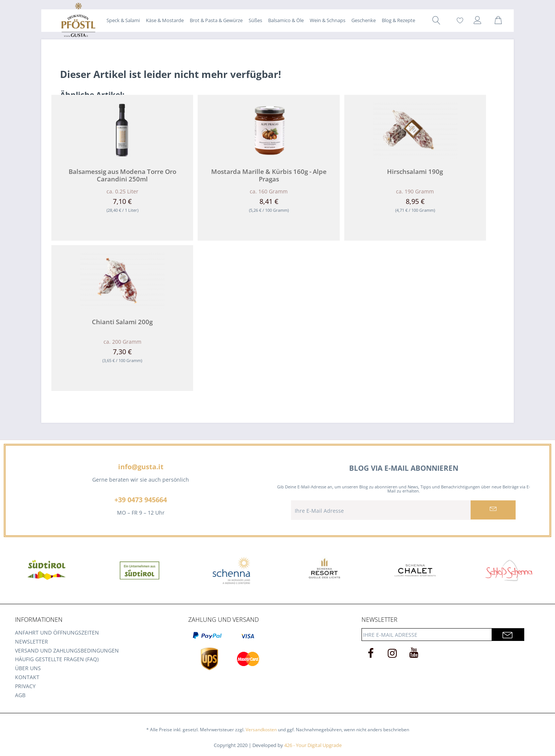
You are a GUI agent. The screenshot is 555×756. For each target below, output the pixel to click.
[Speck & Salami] (123, 20)
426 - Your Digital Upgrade (313, 745)
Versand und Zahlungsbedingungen (67, 650)
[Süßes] (255, 20)
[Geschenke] (364, 20)
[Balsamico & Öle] (286, 20)
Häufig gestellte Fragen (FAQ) (57, 659)
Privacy (25, 686)
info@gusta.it (141, 467)
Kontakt (27, 677)
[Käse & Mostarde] (165, 20)
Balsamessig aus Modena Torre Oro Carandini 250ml (122, 175)
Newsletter (31, 641)
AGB (20, 695)
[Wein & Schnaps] (328, 20)
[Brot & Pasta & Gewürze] (216, 20)
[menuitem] (123, 20)
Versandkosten (261, 730)
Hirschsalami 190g (415, 172)
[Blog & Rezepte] (398, 20)
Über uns (28, 668)
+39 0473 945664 (141, 500)
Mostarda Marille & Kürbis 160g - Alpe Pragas (269, 175)
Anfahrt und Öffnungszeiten (57, 632)
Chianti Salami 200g (122, 322)
